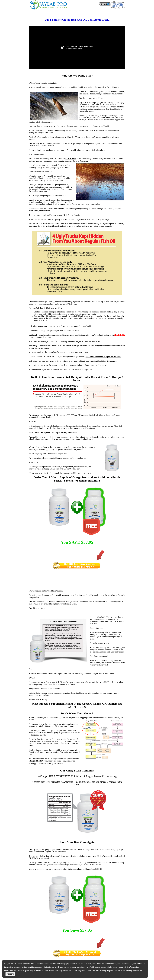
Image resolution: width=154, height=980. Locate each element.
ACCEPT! (10, 974)
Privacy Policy (126, 970)
